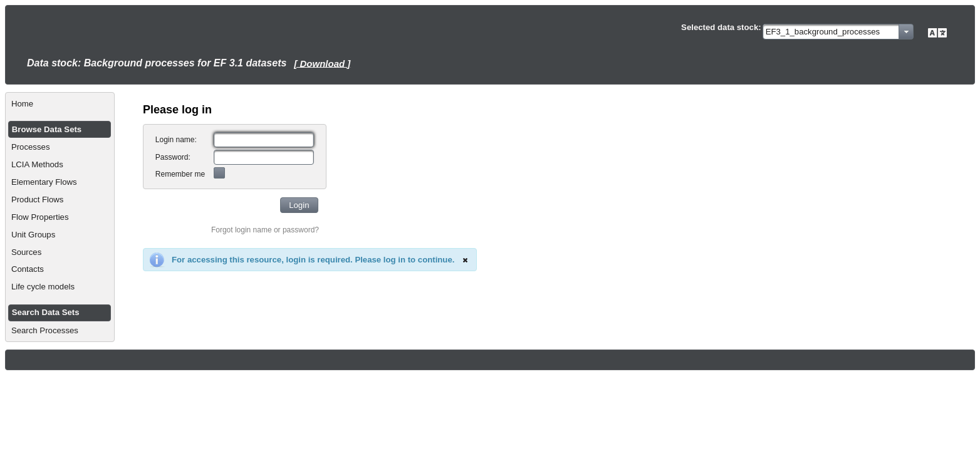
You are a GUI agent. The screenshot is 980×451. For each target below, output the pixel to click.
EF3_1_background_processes (823, 32)
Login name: (176, 140)
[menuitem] (60, 104)
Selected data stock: (721, 27)
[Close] (465, 260)
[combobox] (838, 32)
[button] (299, 205)
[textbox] (264, 140)
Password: (173, 157)
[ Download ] (322, 63)
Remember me (180, 174)
